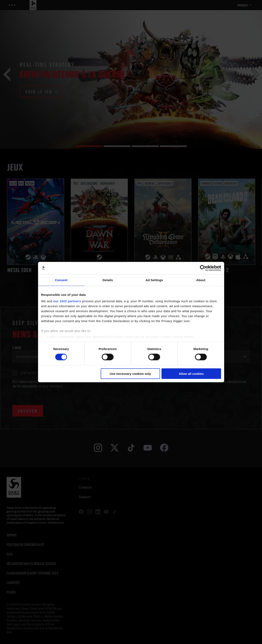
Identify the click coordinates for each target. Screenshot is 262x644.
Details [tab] (108, 280)
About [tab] (201, 280)
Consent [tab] (61, 280)
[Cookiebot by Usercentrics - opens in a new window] (203, 268)
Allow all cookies (191, 374)
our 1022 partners (67, 301)
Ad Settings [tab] (154, 280)
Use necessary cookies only (130, 374)
